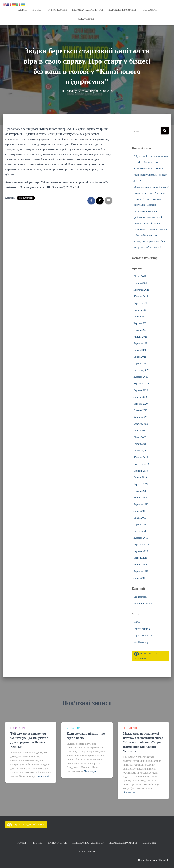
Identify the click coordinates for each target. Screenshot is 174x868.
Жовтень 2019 (141, 457)
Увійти (137, 622)
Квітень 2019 (140, 497)
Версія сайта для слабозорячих (26, 824)
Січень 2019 (140, 517)
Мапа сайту (150, 10)
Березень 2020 (141, 424)
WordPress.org (141, 642)
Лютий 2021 (140, 350)
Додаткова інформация (123, 10)
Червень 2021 (141, 323)
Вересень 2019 (141, 464)
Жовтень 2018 (141, 538)
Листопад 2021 (141, 289)
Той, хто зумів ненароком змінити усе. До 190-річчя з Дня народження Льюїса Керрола (151, 162)
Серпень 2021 (141, 310)
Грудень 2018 (140, 524)
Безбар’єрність (87, 19)
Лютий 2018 (140, 578)
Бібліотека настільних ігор (88, 10)
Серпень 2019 (141, 470)
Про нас (38, 10)
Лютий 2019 (140, 511)
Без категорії (26, 198)
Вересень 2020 (141, 383)
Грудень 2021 (140, 283)
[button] (42, 10)
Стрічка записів (142, 629)
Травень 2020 (140, 410)
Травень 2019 (140, 491)
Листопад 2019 (141, 450)
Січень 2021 (140, 357)
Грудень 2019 (140, 444)
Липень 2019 (140, 477)
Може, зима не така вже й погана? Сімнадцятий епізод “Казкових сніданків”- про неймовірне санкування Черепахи (143, 742)
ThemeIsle (164, 860)
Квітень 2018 (140, 564)
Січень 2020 (140, 437)
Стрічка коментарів (144, 635)
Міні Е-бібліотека (143, 603)
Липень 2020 (140, 397)
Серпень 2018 (141, 551)
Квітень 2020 (140, 417)
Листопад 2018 (141, 531)
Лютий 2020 (140, 430)
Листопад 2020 (141, 370)
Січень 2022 (140, 276)
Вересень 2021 (141, 303)
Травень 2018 (140, 558)
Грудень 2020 (140, 363)
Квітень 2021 (140, 336)
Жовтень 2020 (141, 377)
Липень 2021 (140, 316)
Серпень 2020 (141, 390)
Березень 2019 (141, 504)
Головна (22, 10)
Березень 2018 (141, 571)
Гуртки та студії (58, 10)
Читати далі (43, 776)
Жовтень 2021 (141, 296)
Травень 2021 (140, 330)
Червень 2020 (141, 403)
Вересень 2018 (141, 544)
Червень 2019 (141, 484)
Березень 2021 (141, 343)
